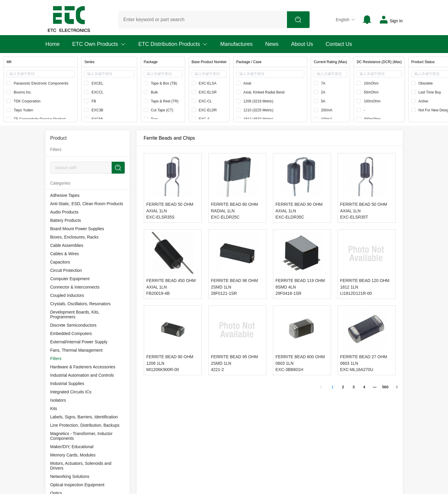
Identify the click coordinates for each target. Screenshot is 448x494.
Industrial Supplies (67, 384)
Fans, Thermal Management (77, 350)
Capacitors (60, 262)
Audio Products (64, 212)
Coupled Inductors (67, 295)
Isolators (58, 400)
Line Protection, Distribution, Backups (85, 425)
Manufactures (237, 44)
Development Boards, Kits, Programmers (75, 314)
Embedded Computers (71, 334)
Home (53, 44)
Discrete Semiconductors (74, 325)
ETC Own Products (99, 44)
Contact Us (339, 44)
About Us (302, 44)
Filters (56, 359)
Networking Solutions (70, 476)
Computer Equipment (70, 279)
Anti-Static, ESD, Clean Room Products (87, 204)
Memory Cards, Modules (73, 455)
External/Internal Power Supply (79, 342)
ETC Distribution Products (173, 44)
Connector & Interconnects (75, 287)
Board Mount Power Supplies (77, 229)
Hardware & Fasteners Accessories (83, 367)
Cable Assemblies (67, 245)
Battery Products (66, 220)
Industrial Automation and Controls (82, 375)
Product (58, 138)
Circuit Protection (66, 270)
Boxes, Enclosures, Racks (75, 237)
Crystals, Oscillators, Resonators (81, 304)
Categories (60, 183)
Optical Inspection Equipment (77, 485)
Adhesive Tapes (65, 195)
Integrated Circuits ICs (71, 392)
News (272, 44)
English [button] (345, 20)
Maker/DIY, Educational (72, 447)
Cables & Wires (65, 254)
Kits (54, 409)
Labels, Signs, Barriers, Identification (84, 417)
